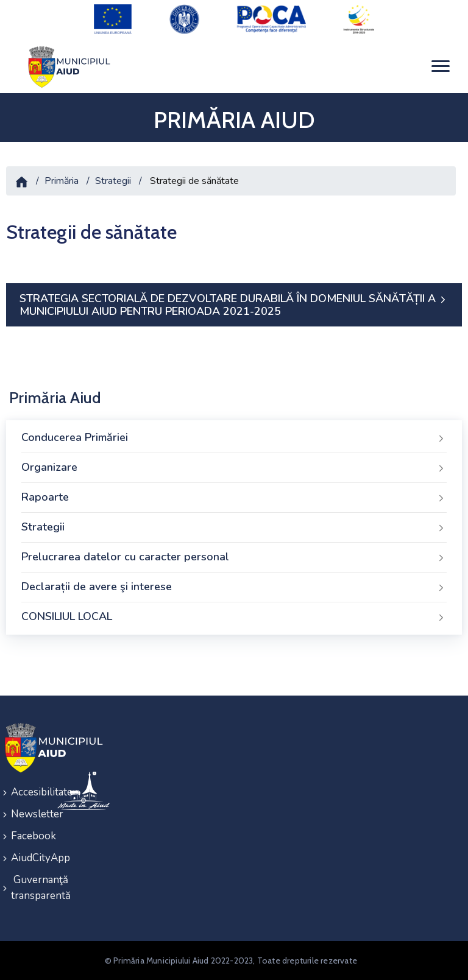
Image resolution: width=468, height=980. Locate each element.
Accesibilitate (26, 792)
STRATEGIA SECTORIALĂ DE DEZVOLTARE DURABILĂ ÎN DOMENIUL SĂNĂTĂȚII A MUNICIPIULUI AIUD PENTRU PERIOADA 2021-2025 (234, 305)
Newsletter (26, 814)
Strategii (113, 181)
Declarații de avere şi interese (234, 587)
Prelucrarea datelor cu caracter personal (234, 557)
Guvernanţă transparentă (26, 888)
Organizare (234, 468)
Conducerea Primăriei (234, 438)
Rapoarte (234, 498)
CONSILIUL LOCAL (234, 617)
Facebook (26, 836)
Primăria (62, 181)
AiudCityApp (26, 858)
